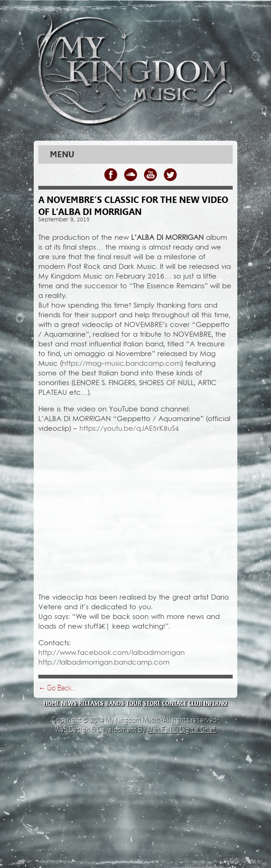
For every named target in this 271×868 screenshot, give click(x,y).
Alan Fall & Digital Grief (181, 729)
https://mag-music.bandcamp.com (121, 364)
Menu (62, 155)
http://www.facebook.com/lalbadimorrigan (111, 653)
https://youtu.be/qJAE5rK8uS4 (129, 429)
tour (134, 703)
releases (91, 703)
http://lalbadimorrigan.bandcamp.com (104, 663)
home (51, 703)
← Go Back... (57, 688)
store (152, 703)
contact (174, 703)
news (69, 703)
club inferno (208, 703)
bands (115, 703)
